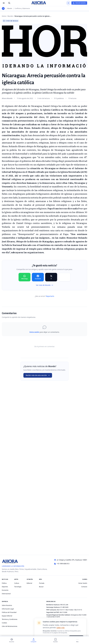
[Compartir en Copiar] (64, 277)
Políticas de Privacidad (9, 612)
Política (4, 583)
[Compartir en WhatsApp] (25, 277)
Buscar (41, 587)
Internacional (6, 594)
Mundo (10, 8)
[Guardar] (55, 640)
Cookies (4, 623)
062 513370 (56, 617)
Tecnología (18, 587)
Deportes (5, 587)
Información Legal (8, 609)
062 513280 (63, 612)
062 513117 (61, 610)
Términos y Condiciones (10, 619)
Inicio (4, 16)
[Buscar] (9, 3)
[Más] (77, 640)
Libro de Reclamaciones (10, 626)
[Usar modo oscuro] (68, 3)
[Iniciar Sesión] (79, 3)
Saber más (61, 628)
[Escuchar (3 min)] (12, 640)
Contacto (84, 587)
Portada (42, 583)
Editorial (29, 583)
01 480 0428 (64, 607)
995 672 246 (64, 605)
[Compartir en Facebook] (38, 277)
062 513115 (78, 610)
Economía (5, 590)
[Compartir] (34, 640)
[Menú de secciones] (4, 3)
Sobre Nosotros (7, 605)
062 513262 (69, 610)
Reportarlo (50, 296)
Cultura (17, 583)
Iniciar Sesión (83, 583)
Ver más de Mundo (44, 285)
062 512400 (83, 615)
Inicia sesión (34, 332)
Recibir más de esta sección (38, 375)
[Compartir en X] (51, 277)
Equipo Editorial (7, 616)
